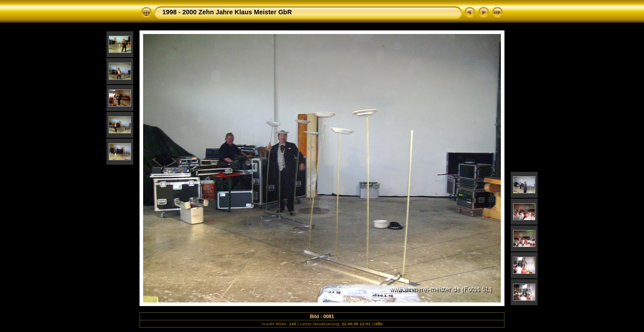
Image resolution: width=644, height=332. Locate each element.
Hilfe (378, 324)
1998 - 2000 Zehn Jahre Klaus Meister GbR (227, 12)
